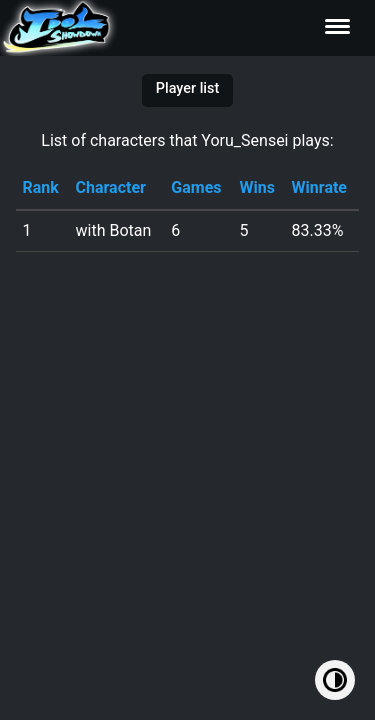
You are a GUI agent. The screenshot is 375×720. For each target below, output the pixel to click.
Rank (40, 187)
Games (196, 187)
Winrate (319, 187)
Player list (187, 88)
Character (111, 187)
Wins (256, 187)
